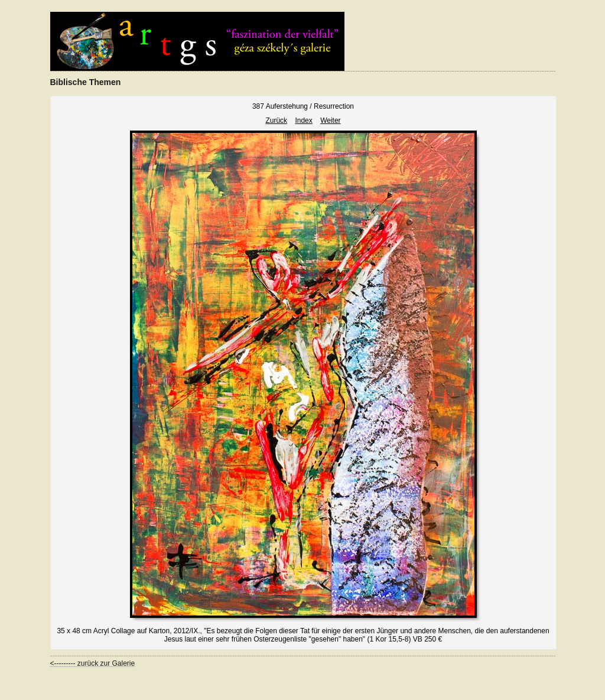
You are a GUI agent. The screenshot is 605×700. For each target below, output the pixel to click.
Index (303, 121)
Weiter (330, 121)
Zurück (276, 121)
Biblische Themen (86, 82)
